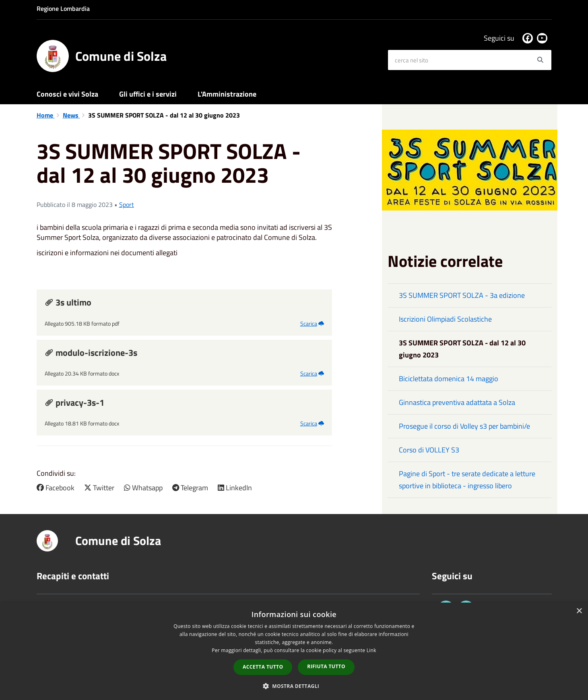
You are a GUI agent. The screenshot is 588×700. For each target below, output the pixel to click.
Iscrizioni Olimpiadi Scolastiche (445, 319)
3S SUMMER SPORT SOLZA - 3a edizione (462, 295)
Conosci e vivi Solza (67, 94)
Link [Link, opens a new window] (371, 650)
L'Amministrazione (227, 94)
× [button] (579, 611)
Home (46, 115)
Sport (127, 204)
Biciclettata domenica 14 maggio (449, 379)
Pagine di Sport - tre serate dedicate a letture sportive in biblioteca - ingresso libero (467, 480)
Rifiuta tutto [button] (326, 666)
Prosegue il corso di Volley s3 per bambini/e (464, 426)
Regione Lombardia (63, 8)
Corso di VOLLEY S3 (429, 450)
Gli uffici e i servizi (148, 94)
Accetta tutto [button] (263, 667)
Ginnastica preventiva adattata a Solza (457, 402)
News (71, 115)
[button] (294, 686)
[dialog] (294, 651)
